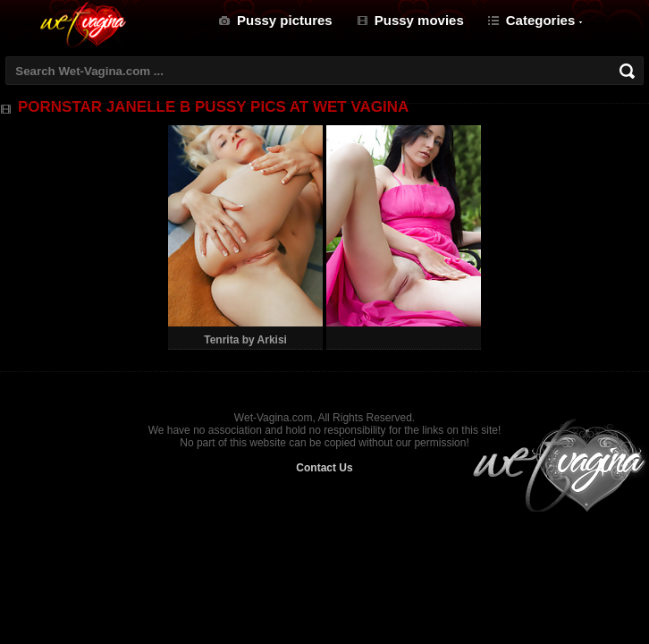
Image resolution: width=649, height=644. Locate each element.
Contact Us (324, 468)
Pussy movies (419, 20)
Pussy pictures (285, 20)
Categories (541, 20)
